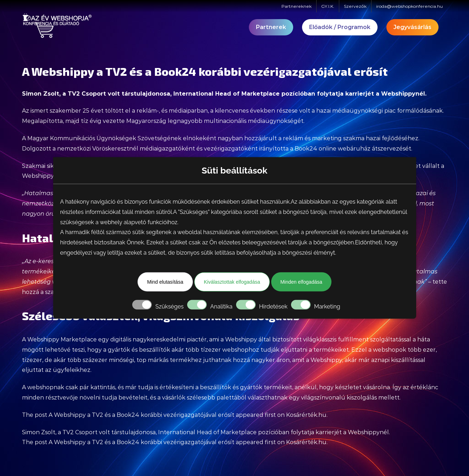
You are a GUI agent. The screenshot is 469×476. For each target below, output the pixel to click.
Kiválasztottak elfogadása (232, 282)
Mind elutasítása (165, 282)
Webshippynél (403, 94)
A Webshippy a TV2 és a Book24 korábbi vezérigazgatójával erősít (141, 415)
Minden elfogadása (301, 282)
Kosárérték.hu (306, 415)
